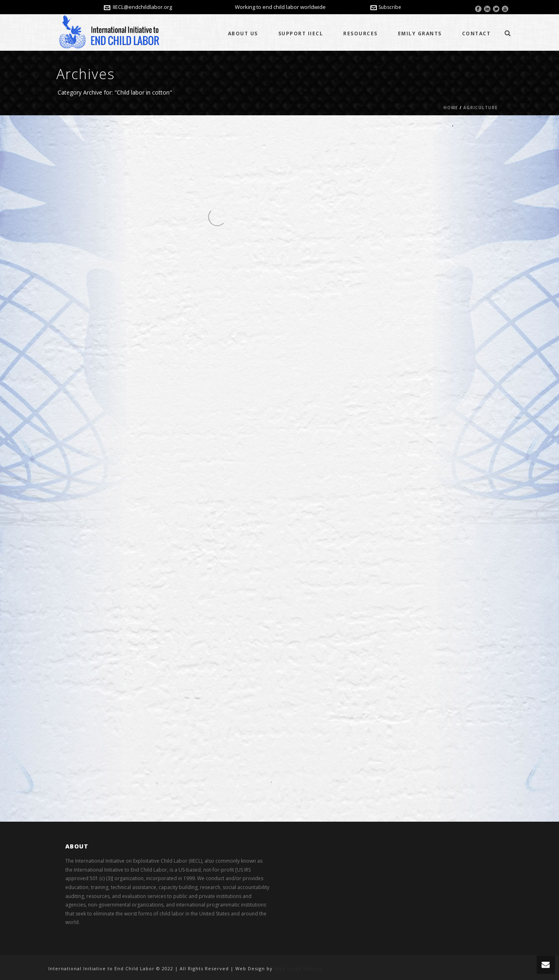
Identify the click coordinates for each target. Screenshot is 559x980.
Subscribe (386, 7)
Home (451, 108)
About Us (243, 33)
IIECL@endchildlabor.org (142, 7)
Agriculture (481, 108)
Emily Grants (420, 33)
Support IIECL (301, 33)
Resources (360, 33)
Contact (476, 33)
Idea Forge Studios (298, 968)
